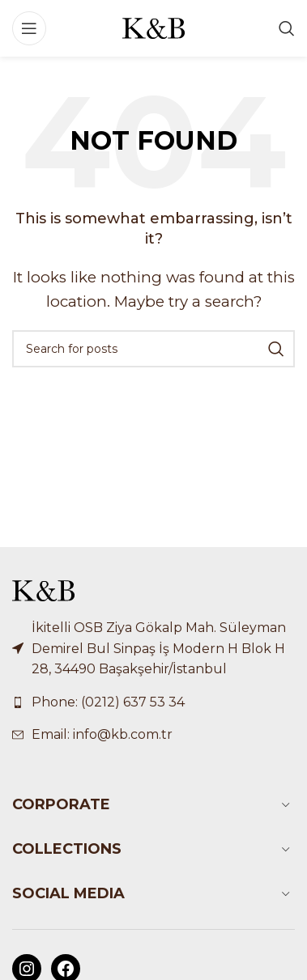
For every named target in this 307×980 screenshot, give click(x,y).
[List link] (153, 702)
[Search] (287, 28)
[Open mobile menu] (29, 28)
